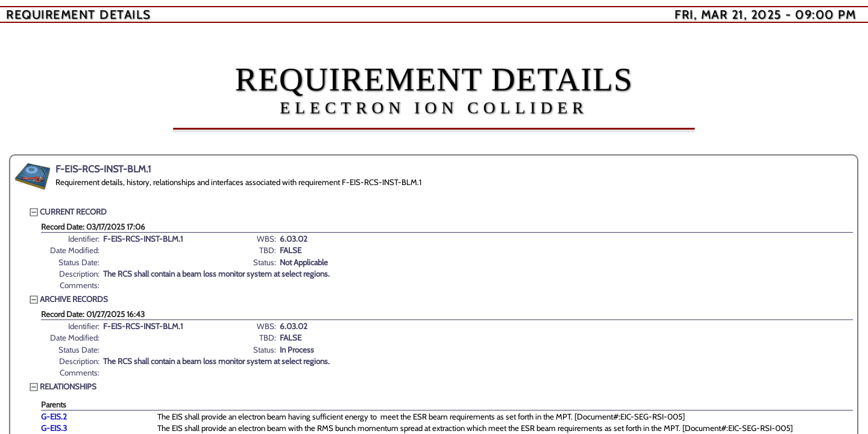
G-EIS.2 (54, 417)
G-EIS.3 (54, 428)
